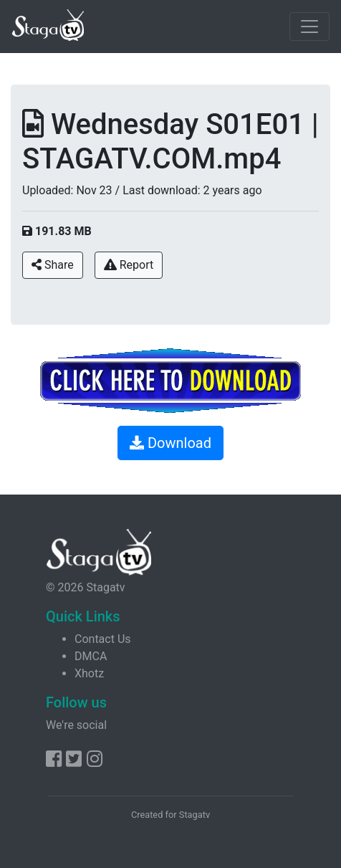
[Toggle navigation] (309, 27)
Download (170, 443)
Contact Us (103, 639)
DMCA (91, 656)
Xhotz (89, 673)
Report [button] (129, 265)
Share (53, 265)
